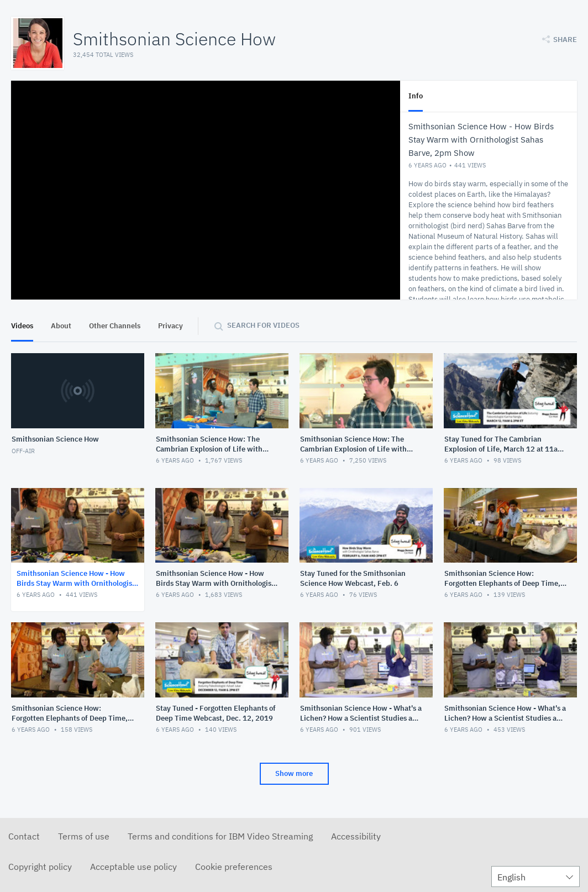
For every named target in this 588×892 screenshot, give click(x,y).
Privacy (170, 326)
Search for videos (263, 325)
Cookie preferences (234, 867)
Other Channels (115, 326)
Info (416, 96)
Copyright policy (40, 867)
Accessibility (356, 836)
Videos (22, 326)
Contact (24, 836)
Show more (294, 773)
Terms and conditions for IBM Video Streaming (220, 836)
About (61, 326)
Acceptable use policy (133, 867)
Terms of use (84, 836)
